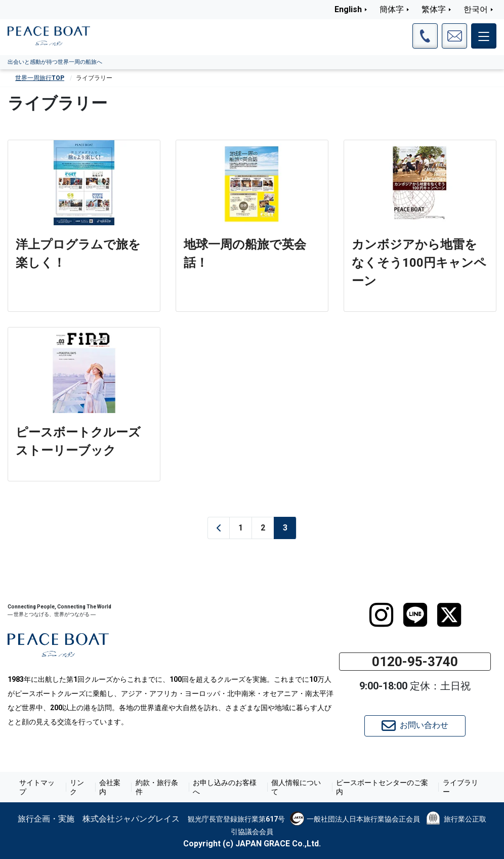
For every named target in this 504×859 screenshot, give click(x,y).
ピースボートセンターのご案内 (382, 787)
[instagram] (381, 615)
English (348, 9)
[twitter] (449, 615)
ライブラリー (460, 787)
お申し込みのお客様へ (225, 787)
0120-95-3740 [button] (415, 662)
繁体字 (434, 9)
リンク (77, 787)
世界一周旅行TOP (40, 78)
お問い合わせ (415, 726)
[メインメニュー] (484, 36)
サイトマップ (37, 787)
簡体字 (392, 9)
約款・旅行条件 (156, 787)
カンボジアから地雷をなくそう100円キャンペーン (419, 263)
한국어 (476, 9)
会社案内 (109, 787)
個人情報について (296, 787)
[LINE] (415, 615)
